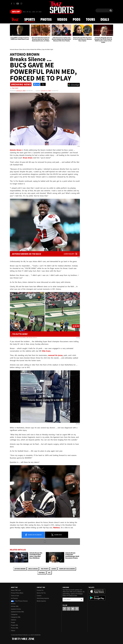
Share (33, 535)
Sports (30, 20)
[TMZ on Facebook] (11, 4)
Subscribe (81, 600)
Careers (39, 596)
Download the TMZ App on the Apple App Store (97, 591)
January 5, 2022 (21, 91)
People (13, 623)
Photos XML (15, 628)
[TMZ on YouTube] (73, 609)
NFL (49, 573)
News (15, 20)
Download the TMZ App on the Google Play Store (97, 598)
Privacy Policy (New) (17, 593)
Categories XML (16, 617)
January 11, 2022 (46, 91)
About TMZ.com (16, 590)
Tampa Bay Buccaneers (67, 569)
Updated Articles (16, 609)
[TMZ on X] (14, 4)
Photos (46, 20)
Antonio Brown (20, 569)
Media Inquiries (41, 601)
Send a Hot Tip (41, 593)
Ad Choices (14, 598)
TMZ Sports (44, 569)
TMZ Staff (15, 88)
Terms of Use (15, 596)
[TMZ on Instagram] (21, 4)
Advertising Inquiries (43, 598)
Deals (105, 20)
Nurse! (54, 569)
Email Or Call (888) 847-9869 (32, 12)
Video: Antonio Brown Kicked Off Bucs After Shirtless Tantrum (23, 338)
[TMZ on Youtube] (18, 4)
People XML (15, 625)
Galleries (14, 620)
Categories (14, 614)
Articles (13, 604)
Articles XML (15, 606)
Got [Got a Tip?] (16, 12)
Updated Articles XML (17, 612)
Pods (77, 20)
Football (42, 573)
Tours (90, 20)
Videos (62, 20)
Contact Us (40, 590)
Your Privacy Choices (19, 601)
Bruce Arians (33, 569)
